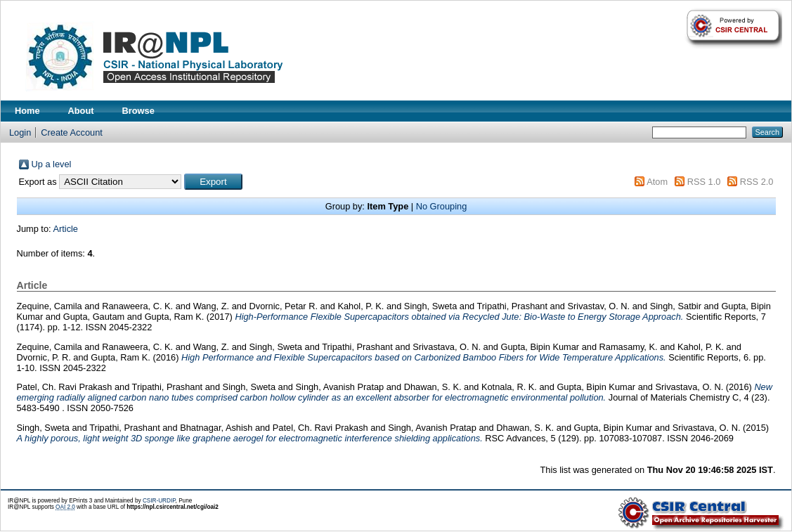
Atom (657, 182)
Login (20, 132)
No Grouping (442, 206)
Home (27, 111)
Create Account (72, 132)
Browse (138, 111)
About (81, 111)
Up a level (52, 164)
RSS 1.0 (704, 182)
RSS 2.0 (757, 182)
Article (65, 229)
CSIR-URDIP (159, 501)
